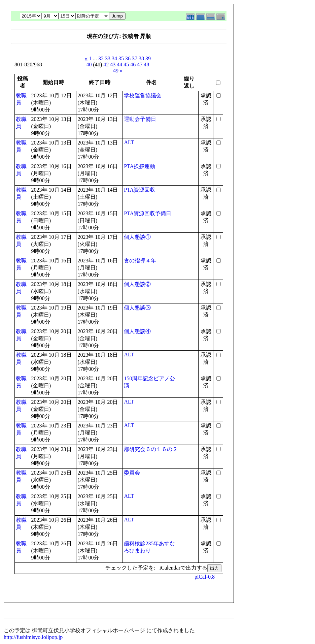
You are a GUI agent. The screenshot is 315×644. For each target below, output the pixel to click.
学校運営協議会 (143, 95)
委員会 (132, 473)
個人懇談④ (137, 331)
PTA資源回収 (139, 190)
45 (126, 65)
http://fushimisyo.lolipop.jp (33, 637)
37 (135, 58)
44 (119, 65)
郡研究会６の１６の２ (151, 449)
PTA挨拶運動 (139, 166)
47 (140, 65)
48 (146, 65)
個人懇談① (137, 237)
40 (89, 65)
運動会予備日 (140, 119)
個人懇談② (137, 284)
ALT (129, 142)
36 (128, 58)
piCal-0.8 (205, 577)
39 (148, 58)
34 (114, 58)
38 (141, 58)
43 (113, 65)
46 (133, 65)
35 (121, 58)
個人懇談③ (137, 308)
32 (101, 58)
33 (108, 58)
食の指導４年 (140, 261)
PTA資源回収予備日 (148, 213)
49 (116, 71)
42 (106, 65)
